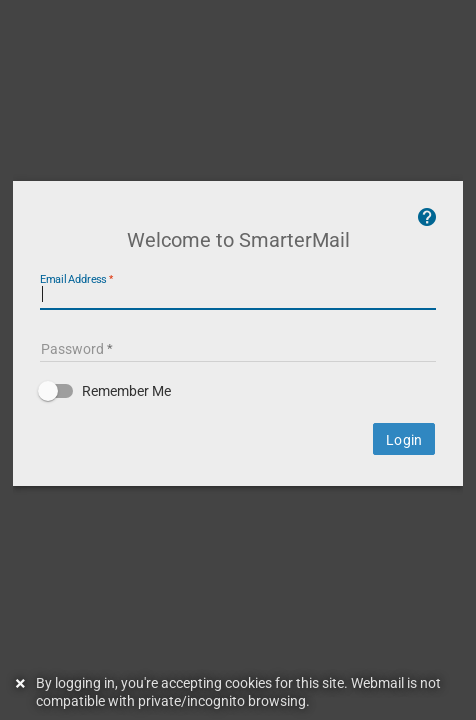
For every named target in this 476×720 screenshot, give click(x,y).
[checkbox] (238, 418)
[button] (238, 418)
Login (407, 467)
